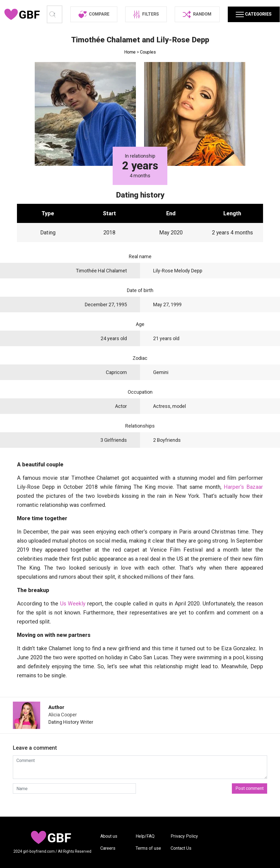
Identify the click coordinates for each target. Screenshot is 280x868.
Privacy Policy (184, 836)
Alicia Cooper (63, 731)
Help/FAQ (145, 836)
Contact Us (181, 848)
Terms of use (148, 848)
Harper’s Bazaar (243, 503)
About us (109, 836)
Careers (108, 848)
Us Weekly (73, 620)
